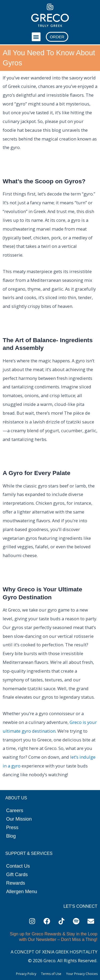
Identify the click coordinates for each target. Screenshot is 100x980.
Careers (15, 811)
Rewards (16, 883)
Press (12, 828)
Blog (11, 836)
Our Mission (19, 819)
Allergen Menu (22, 892)
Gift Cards (17, 875)
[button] (36, 37)
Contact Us (18, 866)
